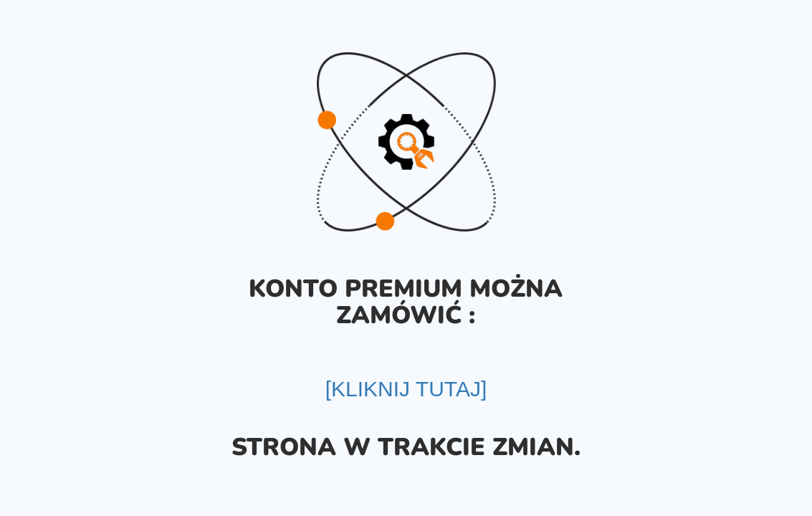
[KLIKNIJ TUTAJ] (406, 389)
